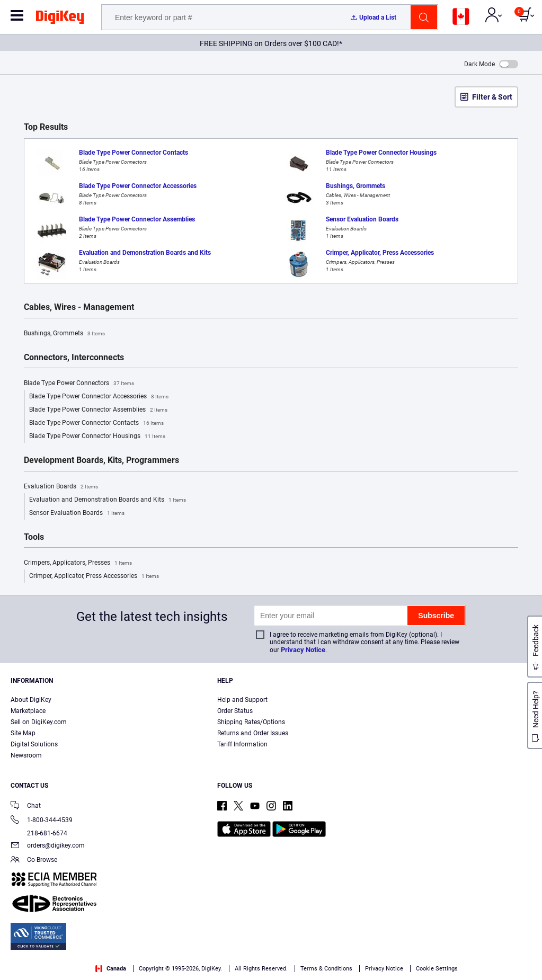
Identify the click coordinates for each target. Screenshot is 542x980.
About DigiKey (31, 700)
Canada (111, 969)
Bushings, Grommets (64, 334)
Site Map (23, 733)
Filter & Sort (492, 97)
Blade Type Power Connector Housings (97, 436)
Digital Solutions (34, 744)
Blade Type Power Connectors (79, 384)
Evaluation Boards (61, 487)
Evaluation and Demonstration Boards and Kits (108, 500)
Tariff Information (242, 744)
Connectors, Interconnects (74, 358)
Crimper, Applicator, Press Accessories (94, 576)
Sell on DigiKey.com (39, 722)
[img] (60, 19)
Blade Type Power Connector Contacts (96, 423)
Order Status (235, 711)
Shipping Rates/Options (251, 722)
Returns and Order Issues (253, 733)
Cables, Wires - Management (79, 307)
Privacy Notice (303, 650)
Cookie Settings (437, 969)
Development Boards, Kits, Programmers (101, 460)
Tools (34, 537)
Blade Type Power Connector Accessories (99, 397)
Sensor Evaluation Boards (77, 513)
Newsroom (26, 755)
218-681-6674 (39, 833)
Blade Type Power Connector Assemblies (98, 410)
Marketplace (28, 711)
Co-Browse (34, 861)
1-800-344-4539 (42, 821)
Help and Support (242, 700)
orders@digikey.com (48, 846)
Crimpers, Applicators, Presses (78, 563)
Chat (26, 807)
